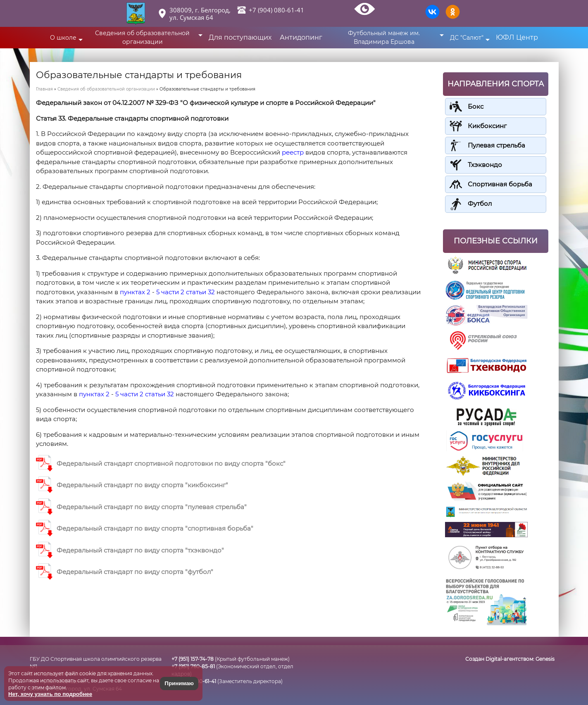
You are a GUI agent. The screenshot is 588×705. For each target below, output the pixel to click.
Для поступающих (240, 37)
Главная (44, 89)
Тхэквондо (485, 165)
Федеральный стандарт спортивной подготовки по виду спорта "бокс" (171, 463)
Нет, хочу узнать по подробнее (50, 694)
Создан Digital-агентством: (510, 659)
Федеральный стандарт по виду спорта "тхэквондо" (140, 550)
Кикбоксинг (487, 126)
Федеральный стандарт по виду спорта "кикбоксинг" (142, 485)
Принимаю (179, 683)
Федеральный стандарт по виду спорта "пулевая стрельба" (152, 507)
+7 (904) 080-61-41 (276, 10)
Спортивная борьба (500, 184)
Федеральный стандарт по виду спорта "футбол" (135, 572)
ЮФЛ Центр (517, 37)
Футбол (480, 204)
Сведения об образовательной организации (106, 89)
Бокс (476, 106)
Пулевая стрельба (496, 145)
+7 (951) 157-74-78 (193, 659)
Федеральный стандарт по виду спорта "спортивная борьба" (155, 528)
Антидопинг (301, 37)
